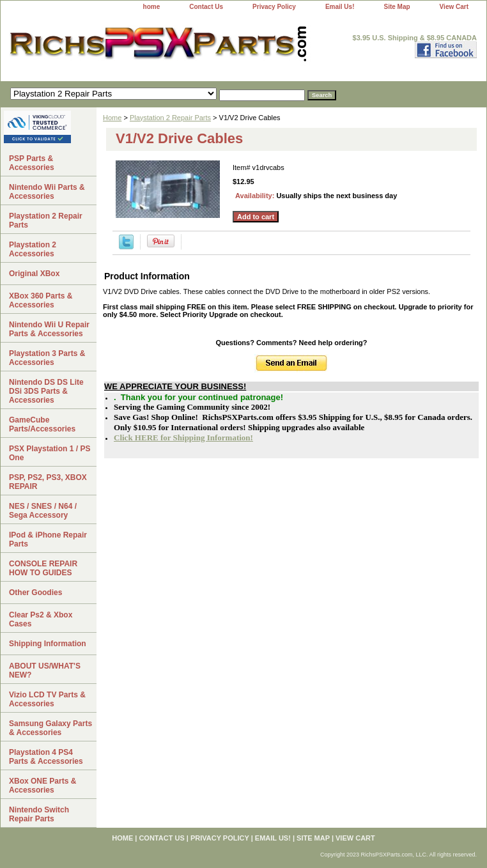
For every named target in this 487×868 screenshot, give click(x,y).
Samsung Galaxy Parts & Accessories (50, 728)
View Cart (454, 7)
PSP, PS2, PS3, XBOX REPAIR (48, 482)
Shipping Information (48, 644)
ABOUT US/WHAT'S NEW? (45, 670)
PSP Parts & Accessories (32, 163)
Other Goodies (35, 593)
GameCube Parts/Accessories (42, 424)
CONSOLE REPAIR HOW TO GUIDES (43, 568)
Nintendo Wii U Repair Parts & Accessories (49, 329)
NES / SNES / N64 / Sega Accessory (43, 511)
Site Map (397, 7)
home (152, 7)
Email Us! (340, 7)
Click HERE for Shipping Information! (183, 438)
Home (112, 118)
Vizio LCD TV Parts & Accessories (47, 699)
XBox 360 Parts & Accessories (41, 300)
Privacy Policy (274, 7)
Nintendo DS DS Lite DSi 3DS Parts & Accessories (46, 391)
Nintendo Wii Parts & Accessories (47, 192)
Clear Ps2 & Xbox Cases (41, 619)
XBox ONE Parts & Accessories (43, 786)
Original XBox (34, 274)
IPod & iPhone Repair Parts (48, 539)
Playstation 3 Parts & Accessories (47, 358)
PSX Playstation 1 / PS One (50, 453)
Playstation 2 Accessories (33, 249)
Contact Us (206, 7)
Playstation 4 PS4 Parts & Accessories (46, 757)
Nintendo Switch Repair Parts (39, 814)
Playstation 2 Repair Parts (170, 118)
